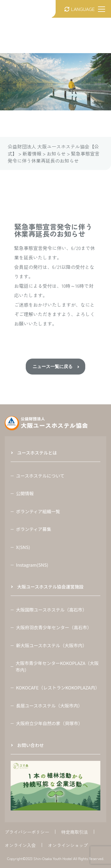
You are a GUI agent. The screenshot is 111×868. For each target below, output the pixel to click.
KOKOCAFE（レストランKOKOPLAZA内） (58, 688)
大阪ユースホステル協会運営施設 (50, 587)
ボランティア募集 (34, 529)
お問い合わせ (30, 745)
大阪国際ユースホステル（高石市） (51, 610)
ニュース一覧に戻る (53, 366)
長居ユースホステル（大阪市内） (49, 706)
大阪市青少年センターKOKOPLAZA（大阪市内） (57, 666)
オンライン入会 (20, 845)
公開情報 (25, 493)
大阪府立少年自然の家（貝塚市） (49, 723)
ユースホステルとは (37, 453)
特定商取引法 (75, 832)
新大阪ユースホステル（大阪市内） (51, 645)
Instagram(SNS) (32, 565)
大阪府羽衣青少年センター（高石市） (54, 627)
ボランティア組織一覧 (38, 511)
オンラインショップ (68, 845)
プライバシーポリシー (27, 832)
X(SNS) (23, 547)
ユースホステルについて (40, 476)
